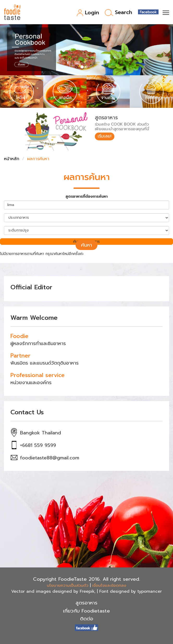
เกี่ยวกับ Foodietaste (86, 611)
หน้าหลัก (12, 159)
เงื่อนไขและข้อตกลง (109, 585)
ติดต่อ (87, 619)
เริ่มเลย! (105, 136)
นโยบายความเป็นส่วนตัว (68, 585)
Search (118, 13)
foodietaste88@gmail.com (50, 458)
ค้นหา (86, 245)
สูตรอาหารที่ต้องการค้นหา (86, 197)
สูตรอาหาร (86, 603)
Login (88, 13)
